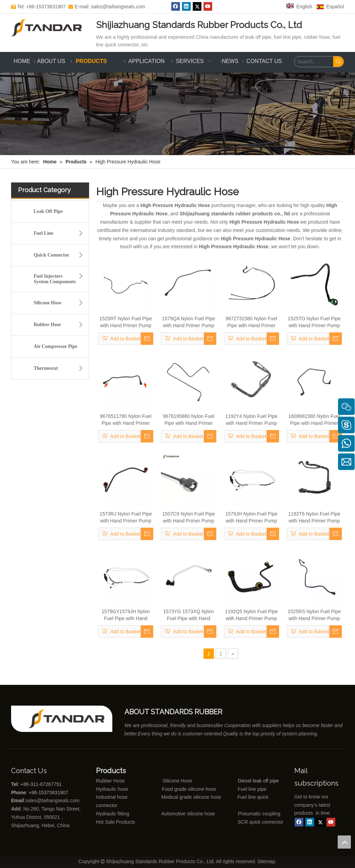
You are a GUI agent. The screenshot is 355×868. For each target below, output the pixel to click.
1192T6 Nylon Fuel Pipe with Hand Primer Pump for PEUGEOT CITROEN (314, 518)
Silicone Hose (60, 303)
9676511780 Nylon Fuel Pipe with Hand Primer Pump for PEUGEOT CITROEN (126, 420)
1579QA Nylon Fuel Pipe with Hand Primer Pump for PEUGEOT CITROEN (188, 322)
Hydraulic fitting (113, 814)
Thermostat (60, 368)
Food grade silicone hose (190, 789)
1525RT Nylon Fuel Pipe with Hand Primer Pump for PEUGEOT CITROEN (126, 322)
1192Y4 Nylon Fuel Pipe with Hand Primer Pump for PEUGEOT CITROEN (251, 420)
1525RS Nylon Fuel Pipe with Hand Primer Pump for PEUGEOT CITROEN (314, 615)
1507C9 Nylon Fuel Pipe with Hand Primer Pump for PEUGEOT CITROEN (188, 518)
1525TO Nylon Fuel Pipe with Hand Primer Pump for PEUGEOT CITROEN (314, 322)
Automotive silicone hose (175, 814)
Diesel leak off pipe (258, 781)
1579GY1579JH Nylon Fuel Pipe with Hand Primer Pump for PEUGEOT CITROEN (126, 615)
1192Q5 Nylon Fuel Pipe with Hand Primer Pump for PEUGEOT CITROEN (251, 615)
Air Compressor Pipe (55, 346)
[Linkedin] (310, 822)
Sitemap (266, 861)
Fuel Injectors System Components (60, 278)
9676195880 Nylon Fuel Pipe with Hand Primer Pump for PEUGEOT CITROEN (189, 420)
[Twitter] (320, 822)
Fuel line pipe (252, 789)
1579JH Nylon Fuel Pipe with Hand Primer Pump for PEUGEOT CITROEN (251, 518)
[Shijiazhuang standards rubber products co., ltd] (70, 719)
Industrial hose (112, 797)
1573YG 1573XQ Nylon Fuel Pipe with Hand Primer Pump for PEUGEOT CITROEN (189, 615)
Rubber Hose (60, 325)
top (344, 842)
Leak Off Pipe (48, 211)
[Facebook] (299, 822)
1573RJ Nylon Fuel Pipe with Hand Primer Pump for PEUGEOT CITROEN (126, 518)
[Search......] (314, 62)
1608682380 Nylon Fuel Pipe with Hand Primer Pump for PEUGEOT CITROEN (314, 420)
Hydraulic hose (112, 789)
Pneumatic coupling (259, 814)
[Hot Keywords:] (338, 62)
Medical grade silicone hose (191, 797)
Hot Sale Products (116, 822)
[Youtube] (331, 822)
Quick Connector (60, 255)
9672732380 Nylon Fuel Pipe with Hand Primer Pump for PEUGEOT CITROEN (252, 322)
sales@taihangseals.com (53, 800)
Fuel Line (60, 233)
